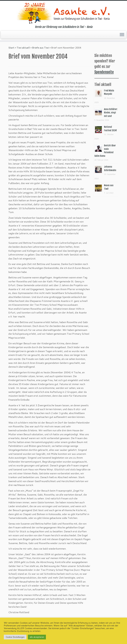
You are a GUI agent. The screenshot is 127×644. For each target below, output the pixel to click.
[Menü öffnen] (122, 35)
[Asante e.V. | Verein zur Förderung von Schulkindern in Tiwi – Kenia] (63, 13)
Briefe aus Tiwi (41, 48)
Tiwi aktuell (23, 48)
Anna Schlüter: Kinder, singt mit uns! (111, 113)
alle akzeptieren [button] (37, 637)
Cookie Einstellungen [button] (15, 637)
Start (11, 48)
